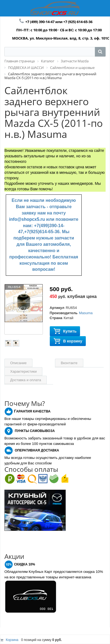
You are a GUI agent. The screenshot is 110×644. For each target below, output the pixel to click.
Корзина (12, 640)
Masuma (86, 313)
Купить (65, 331)
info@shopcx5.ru (27, 219)
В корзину (68, 341)
